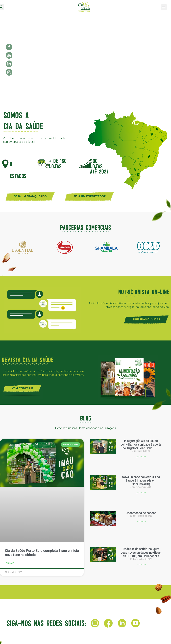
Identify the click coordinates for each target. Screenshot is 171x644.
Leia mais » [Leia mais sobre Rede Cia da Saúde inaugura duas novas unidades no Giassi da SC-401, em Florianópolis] (141, 565)
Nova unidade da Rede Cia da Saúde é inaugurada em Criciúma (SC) (141, 481)
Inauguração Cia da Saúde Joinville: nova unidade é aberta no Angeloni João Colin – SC (141, 444)
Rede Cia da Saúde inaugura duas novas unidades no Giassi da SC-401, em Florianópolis (141, 552)
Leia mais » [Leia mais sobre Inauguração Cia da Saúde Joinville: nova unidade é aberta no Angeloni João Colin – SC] (141, 457)
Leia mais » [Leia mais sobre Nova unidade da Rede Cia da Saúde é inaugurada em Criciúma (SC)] (141, 493)
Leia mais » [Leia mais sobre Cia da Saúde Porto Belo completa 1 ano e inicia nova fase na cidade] (10, 563)
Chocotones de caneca (141, 513)
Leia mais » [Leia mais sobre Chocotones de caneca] (141, 521)
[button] (164, 7)
